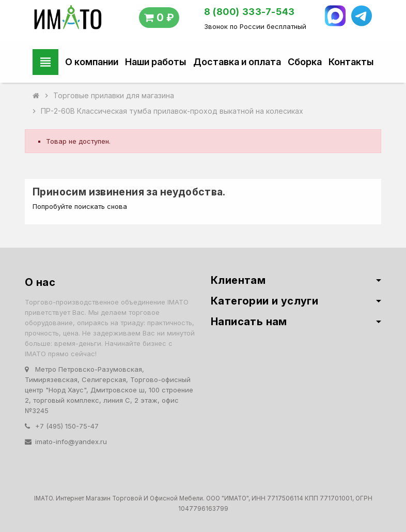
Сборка (305, 62)
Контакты (351, 62)
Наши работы (155, 62)
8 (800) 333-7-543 (249, 12)
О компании (92, 62)
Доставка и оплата (237, 62)
